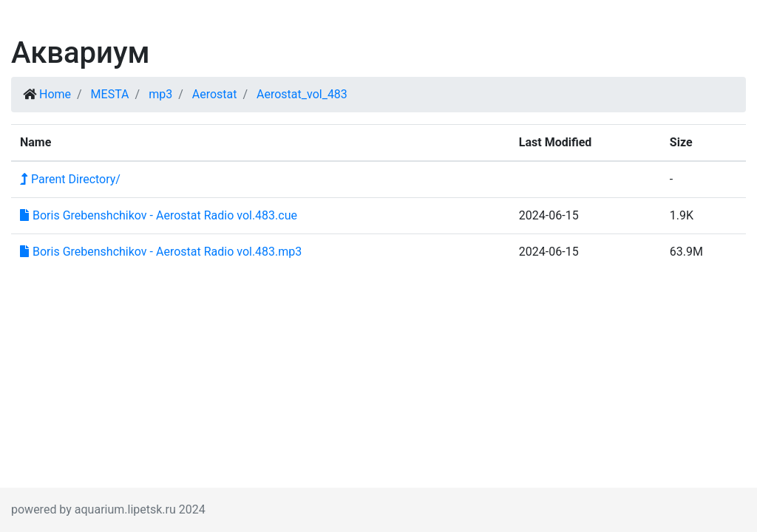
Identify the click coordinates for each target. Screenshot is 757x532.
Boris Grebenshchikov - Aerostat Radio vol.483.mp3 (161, 252)
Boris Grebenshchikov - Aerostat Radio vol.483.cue (159, 215)
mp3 (160, 94)
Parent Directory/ (70, 179)
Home (55, 94)
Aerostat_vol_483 (302, 94)
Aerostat (215, 94)
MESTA (110, 94)
